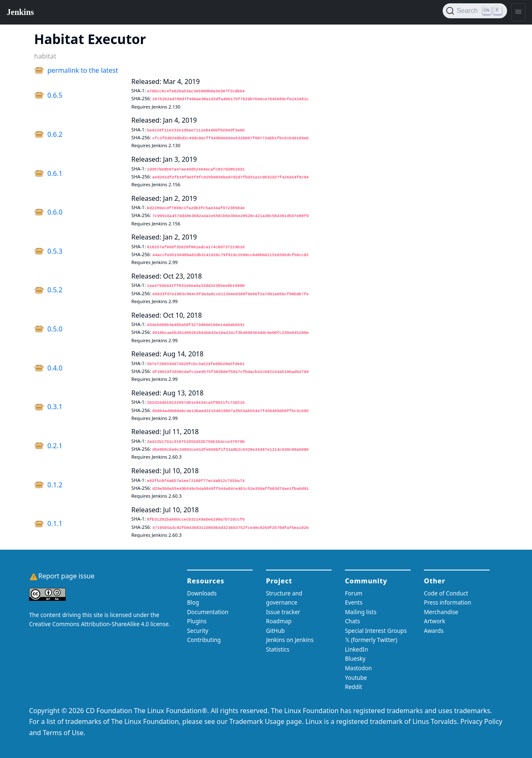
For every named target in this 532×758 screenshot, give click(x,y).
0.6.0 (55, 212)
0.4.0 (55, 368)
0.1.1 (55, 523)
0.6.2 (55, 134)
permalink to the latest (83, 70)
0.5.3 (55, 251)
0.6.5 (55, 95)
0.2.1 (55, 446)
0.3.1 (55, 407)
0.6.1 (55, 173)
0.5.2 (55, 290)
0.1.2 (55, 485)
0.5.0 (55, 329)
